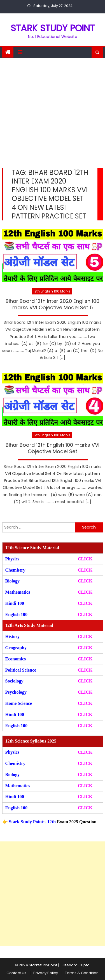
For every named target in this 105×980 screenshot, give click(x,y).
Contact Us (16, 973)
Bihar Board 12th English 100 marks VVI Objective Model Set (53, 448)
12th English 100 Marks (52, 291)
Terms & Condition (82, 973)
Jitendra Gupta (76, 965)
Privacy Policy (46, 973)
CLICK (85, 592)
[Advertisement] (53, 113)
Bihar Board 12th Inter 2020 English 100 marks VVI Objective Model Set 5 (53, 304)
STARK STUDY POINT (53, 28)
